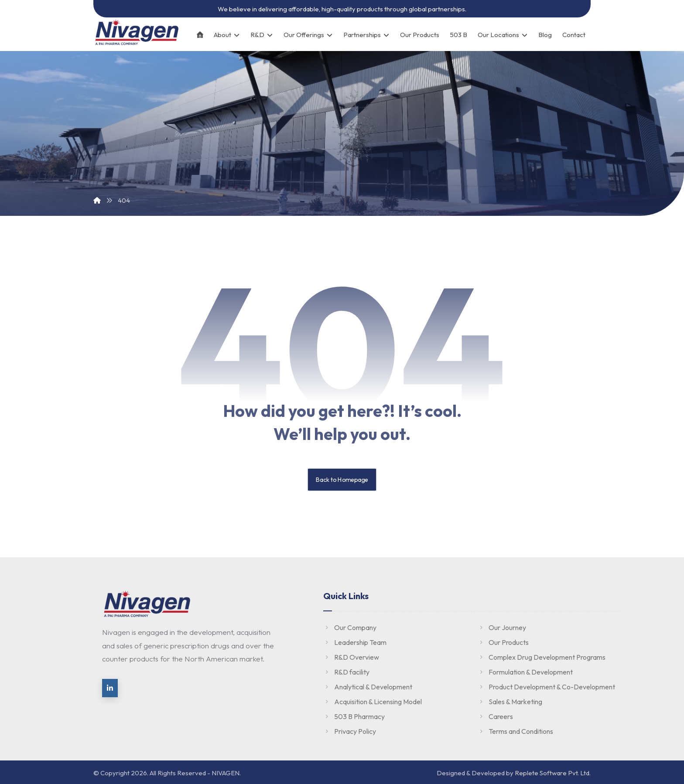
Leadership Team (355, 642)
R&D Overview (351, 657)
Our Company (350, 627)
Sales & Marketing (510, 702)
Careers (495, 716)
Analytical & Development (368, 687)
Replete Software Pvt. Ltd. (553, 773)
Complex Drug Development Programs (542, 657)
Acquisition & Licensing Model (373, 702)
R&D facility (346, 672)
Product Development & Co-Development (546, 687)
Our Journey (502, 627)
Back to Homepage (342, 480)
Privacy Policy (350, 731)
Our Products (503, 642)
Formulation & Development (525, 672)
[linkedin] (110, 688)
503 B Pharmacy (354, 716)
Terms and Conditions (515, 731)
